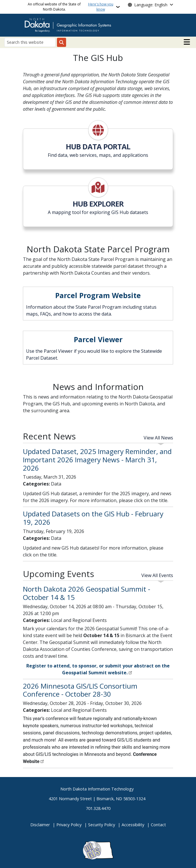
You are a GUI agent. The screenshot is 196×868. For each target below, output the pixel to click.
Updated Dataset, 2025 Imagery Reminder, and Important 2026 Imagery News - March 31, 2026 (97, 460)
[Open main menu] (187, 42)
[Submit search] (62, 42)
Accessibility (133, 825)
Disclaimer (40, 825)
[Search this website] (30, 42)
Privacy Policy (69, 825)
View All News (158, 438)
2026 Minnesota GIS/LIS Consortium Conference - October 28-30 (80, 690)
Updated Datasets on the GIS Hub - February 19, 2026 (93, 518)
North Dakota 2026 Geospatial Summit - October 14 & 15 (87, 593)
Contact (158, 825)
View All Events (157, 575)
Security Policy (102, 825)
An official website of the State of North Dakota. (71, 7)
